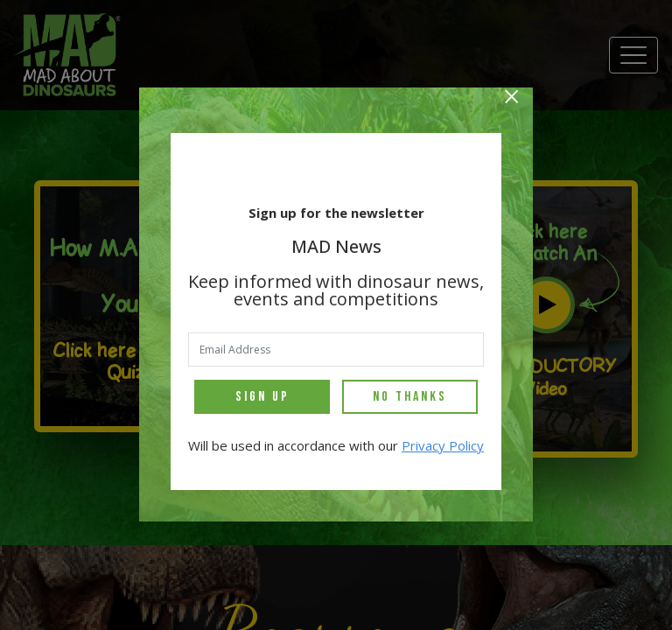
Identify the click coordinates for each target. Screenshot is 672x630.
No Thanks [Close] (410, 397)
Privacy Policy (443, 445)
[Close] (511, 98)
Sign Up (262, 397)
